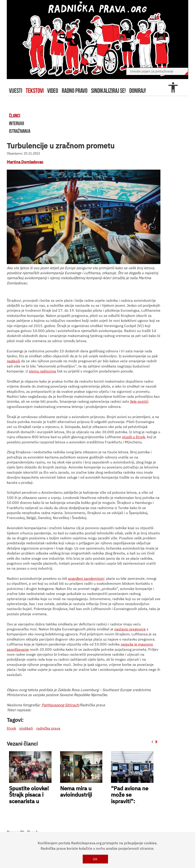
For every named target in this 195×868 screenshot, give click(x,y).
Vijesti (16, 91)
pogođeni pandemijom (86, 578)
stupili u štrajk (134, 437)
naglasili (13, 361)
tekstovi (35, 91)
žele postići (139, 401)
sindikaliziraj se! (108, 91)
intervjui (16, 123)
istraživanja (20, 131)
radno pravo (75, 91)
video (53, 91)
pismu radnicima (42, 371)
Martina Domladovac (25, 162)
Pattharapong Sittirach (60, 705)
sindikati (26, 728)
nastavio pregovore (130, 629)
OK (95, 859)
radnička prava (48, 728)
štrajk (11, 728)
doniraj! (137, 91)
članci (15, 116)
